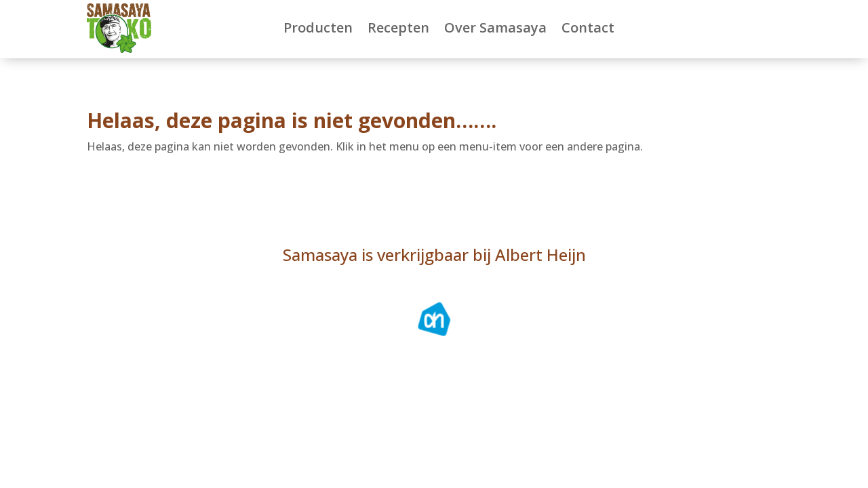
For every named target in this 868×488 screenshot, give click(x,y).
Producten (318, 27)
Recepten (398, 27)
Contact (588, 27)
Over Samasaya (495, 27)
